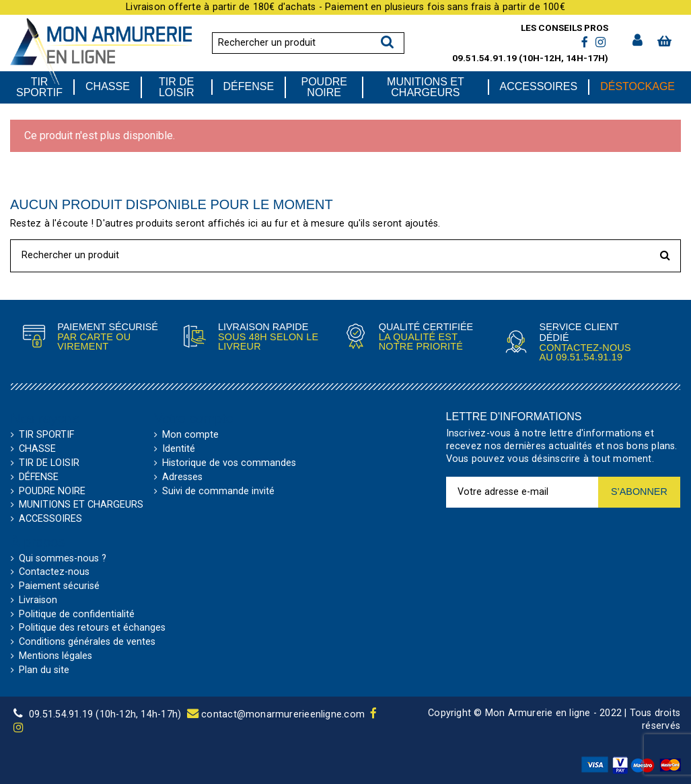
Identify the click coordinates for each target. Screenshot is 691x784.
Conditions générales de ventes (87, 642)
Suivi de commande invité (218, 492)
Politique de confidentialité (77, 615)
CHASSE (37, 449)
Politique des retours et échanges (92, 628)
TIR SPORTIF (46, 435)
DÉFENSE (39, 477)
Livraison (38, 600)
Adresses (182, 477)
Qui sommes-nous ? (63, 559)
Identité (179, 449)
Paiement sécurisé (59, 586)
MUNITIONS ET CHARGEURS (81, 505)
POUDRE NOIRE (52, 492)
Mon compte (190, 435)
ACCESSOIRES (50, 519)
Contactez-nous (54, 572)
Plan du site (44, 670)
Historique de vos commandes (229, 463)
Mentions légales (56, 656)
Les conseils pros (565, 28)
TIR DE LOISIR (49, 463)
